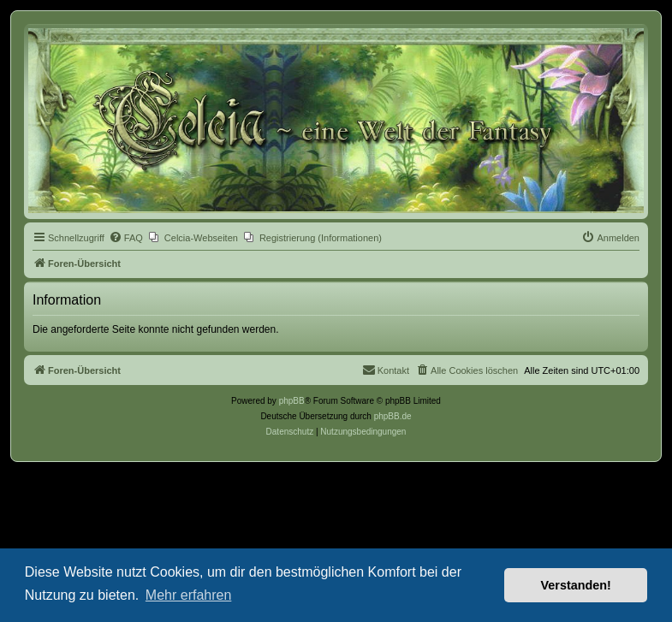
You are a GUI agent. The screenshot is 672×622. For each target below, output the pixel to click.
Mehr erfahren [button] (189, 595)
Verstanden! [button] (576, 585)
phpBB (292, 401)
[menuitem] (126, 238)
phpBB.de (393, 416)
